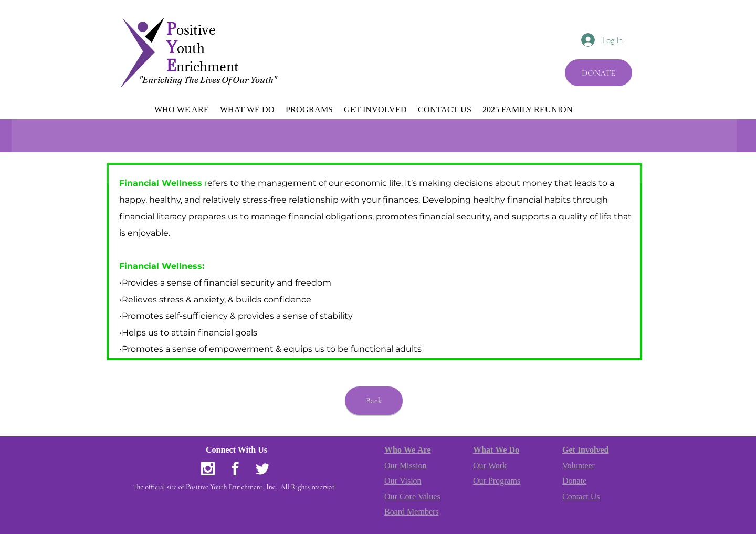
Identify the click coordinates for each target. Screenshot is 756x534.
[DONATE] (598, 73)
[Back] (374, 401)
